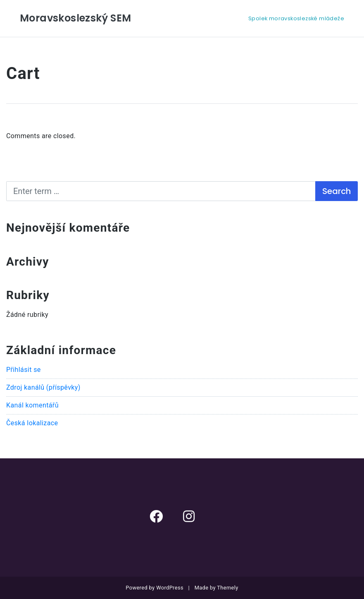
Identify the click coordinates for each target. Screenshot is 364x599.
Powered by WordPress (155, 588)
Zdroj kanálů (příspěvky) (43, 387)
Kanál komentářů (32, 405)
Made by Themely (216, 588)
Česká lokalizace (32, 423)
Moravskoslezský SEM (76, 18)
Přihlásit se (24, 370)
